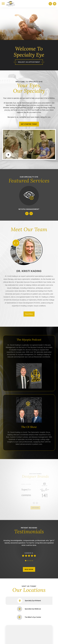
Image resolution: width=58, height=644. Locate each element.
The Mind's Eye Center (29, 617)
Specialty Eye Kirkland (29, 601)
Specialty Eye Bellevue (29, 609)
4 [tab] (31, 561)
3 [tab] (29, 561)
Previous (27, 214)
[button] (50, 4)
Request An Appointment (29, 62)
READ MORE (29, 569)
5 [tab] (32, 561)
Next (31, 214)
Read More (29, 314)
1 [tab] (26, 561)
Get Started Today (29, 124)
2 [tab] (27, 561)
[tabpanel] (29, 546)
